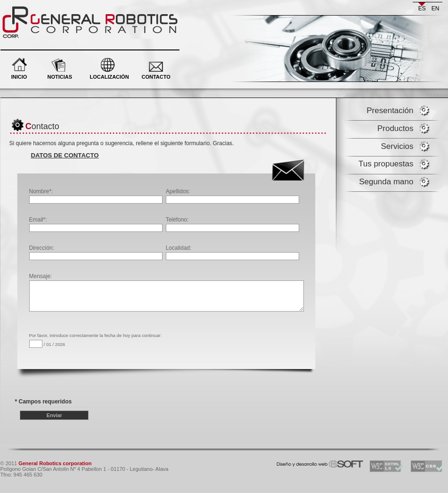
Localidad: (232, 252)
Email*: (96, 224)
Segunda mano (386, 182)
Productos (395, 128)
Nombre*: (96, 196)
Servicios (397, 146)
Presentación (390, 111)
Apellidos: (232, 196)
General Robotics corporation (56, 9)
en (436, 8)
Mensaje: (167, 284)
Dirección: (96, 252)
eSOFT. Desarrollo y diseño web (310, 462)
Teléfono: (232, 224)
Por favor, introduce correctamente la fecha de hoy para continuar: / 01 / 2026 (96, 340)
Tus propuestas (386, 164)
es (422, 8)
